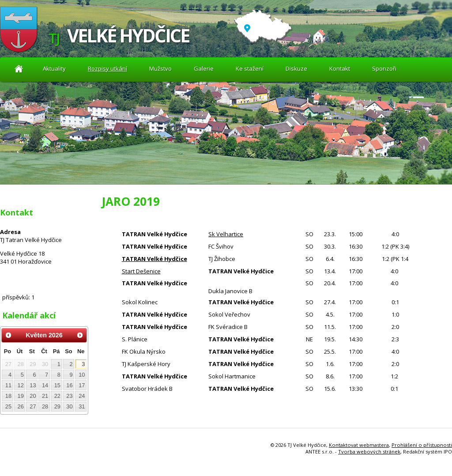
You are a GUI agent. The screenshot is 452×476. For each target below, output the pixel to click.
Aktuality (19, 69)
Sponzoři (384, 68)
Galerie (204, 68)
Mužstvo (160, 68)
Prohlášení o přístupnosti (422, 445)
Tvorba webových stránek (369, 451)
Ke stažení (250, 68)
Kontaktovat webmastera (359, 445)
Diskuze (296, 68)
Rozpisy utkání (107, 68)
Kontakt (340, 68)
